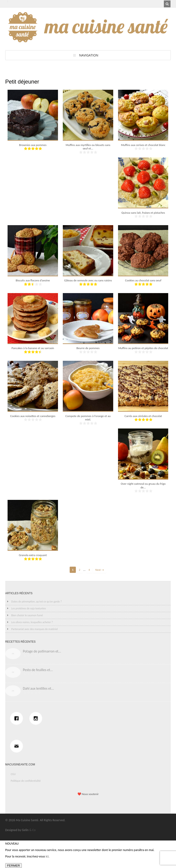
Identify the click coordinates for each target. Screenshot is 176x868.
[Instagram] (37, 718)
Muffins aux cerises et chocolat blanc (143, 145)
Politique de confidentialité (26, 781)
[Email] (18, 746)
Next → (100, 570)
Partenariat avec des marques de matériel (34, 629)
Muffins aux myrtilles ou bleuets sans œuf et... (88, 147)
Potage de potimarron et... (42, 651)
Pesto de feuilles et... (38, 670)
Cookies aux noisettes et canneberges (33, 416)
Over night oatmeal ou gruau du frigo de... (143, 486)
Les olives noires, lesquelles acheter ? (32, 622)
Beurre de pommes (88, 348)
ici (47, 856)
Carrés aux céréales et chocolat (143, 416)
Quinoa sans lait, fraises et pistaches (143, 213)
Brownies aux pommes (33, 145)
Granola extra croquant (33, 555)
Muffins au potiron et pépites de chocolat (143, 348)
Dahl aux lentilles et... (38, 688)
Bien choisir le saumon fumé (27, 615)
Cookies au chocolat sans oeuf (143, 280)
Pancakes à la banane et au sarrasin (33, 348)
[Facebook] (18, 718)
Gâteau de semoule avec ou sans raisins (88, 280)
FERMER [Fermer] (14, 866)
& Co (33, 830)
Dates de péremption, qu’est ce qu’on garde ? (36, 602)
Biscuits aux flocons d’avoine (33, 280)
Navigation (89, 55)
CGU (13, 774)
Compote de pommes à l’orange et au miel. (88, 418)
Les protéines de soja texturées (29, 608)
